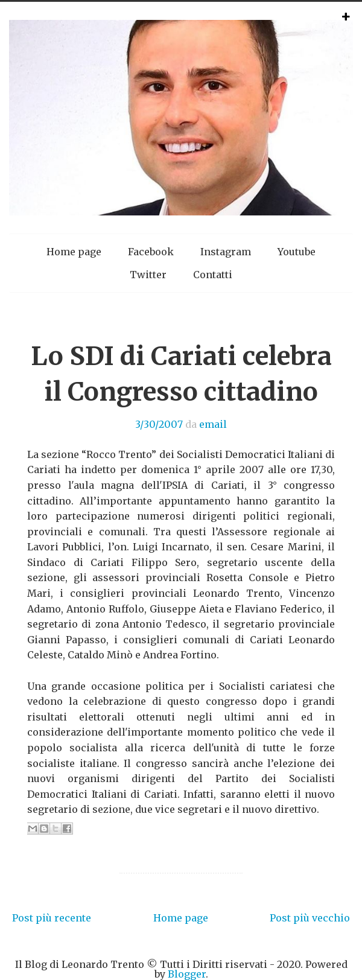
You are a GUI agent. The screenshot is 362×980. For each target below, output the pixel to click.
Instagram (226, 252)
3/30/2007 (159, 424)
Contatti (213, 275)
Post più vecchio (310, 918)
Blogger (187, 974)
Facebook (151, 252)
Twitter (148, 275)
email (213, 424)
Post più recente (52, 918)
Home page (74, 252)
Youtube (297, 252)
